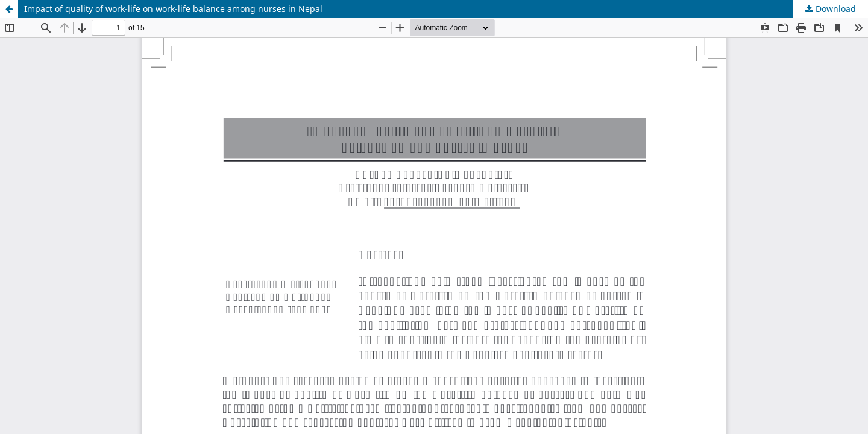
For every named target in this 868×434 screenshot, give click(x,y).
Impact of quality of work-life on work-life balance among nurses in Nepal (173, 9)
